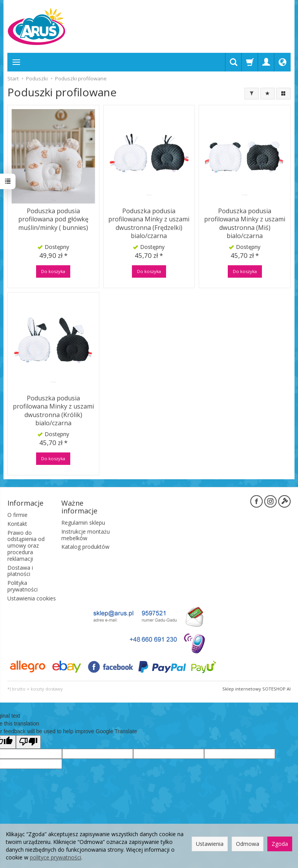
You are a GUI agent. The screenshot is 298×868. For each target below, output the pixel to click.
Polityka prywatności (23, 586)
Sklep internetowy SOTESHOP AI (256, 688)
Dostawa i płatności (20, 571)
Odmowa (248, 844)
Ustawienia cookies (32, 598)
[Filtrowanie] (252, 94)
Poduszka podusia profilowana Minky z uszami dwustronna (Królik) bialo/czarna (53, 411)
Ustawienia (210, 844)
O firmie (17, 515)
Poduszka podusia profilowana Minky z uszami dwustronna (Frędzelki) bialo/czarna (149, 224)
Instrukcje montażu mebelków (86, 534)
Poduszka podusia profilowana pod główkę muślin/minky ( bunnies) (53, 219)
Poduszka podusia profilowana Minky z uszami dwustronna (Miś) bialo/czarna (245, 224)
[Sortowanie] (268, 94)
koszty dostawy (47, 688)
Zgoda (280, 844)
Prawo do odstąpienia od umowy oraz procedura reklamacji (26, 545)
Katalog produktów (85, 547)
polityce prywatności (55, 857)
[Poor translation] (28, 742)
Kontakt (17, 523)
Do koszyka (53, 271)
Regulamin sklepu (83, 523)
